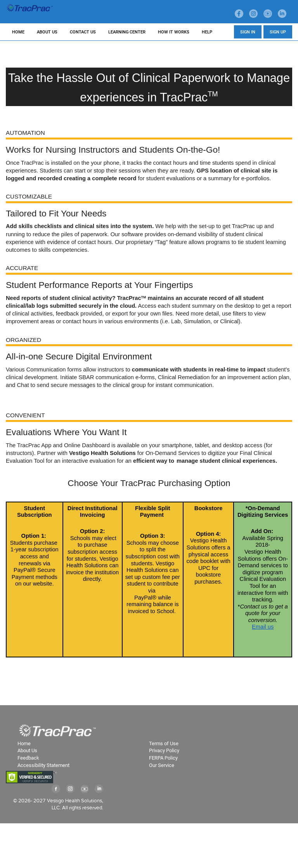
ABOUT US (47, 32)
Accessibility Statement (43, 765)
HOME (18, 32)
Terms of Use (164, 743)
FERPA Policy (163, 758)
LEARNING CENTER (127, 32)
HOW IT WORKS (174, 32)
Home (24, 743)
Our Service (162, 765)
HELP (207, 32)
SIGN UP (278, 32)
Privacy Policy (164, 750)
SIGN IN (248, 32)
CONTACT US (83, 32)
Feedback (28, 758)
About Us (27, 750)
